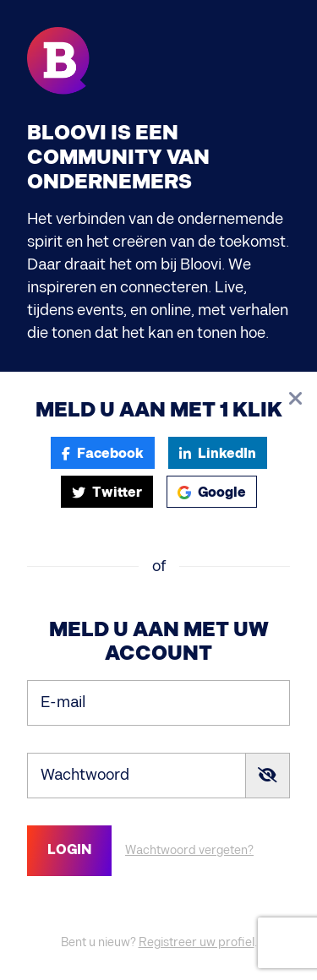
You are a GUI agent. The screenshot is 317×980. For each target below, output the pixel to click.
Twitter (107, 493)
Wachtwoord (85, 774)
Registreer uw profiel (197, 942)
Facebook (103, 454)
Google (212, 493)
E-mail (63, 702)
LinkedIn (218, 454)
